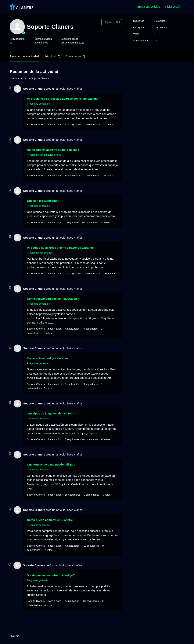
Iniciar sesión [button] (173, 7)
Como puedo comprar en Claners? (50, 520)
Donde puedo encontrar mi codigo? (51, 575)
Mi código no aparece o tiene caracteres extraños (60, 248)
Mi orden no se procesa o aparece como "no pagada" (63, 99)
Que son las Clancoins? (43, 201)
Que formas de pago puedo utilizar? (51, 464)
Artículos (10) (52, 56)
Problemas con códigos (40, 253)
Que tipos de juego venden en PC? (50, 413)
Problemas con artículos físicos (44, 155)
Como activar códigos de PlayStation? (53, 299)
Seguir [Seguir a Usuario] (108, 22)
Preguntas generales (38, 104)
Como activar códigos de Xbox (48, 358)
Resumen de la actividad (24, 56)
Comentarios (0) (75, 56)
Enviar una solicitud (149, 7)
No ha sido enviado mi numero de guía (53, 150)
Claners (15, 636)
